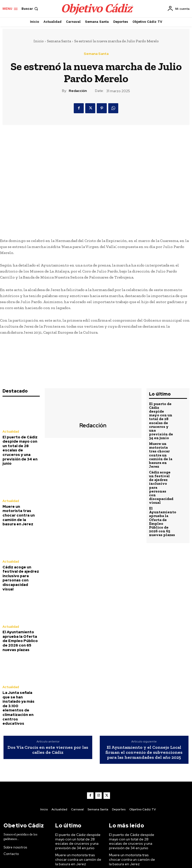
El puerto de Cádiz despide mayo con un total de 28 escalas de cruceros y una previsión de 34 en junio (21, 446)
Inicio (39, 41)
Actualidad (11, 432)
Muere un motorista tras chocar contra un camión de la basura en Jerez (20, 504)
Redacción (78, 91)
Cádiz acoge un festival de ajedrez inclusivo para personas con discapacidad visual (19, 560)
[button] (30, 9)
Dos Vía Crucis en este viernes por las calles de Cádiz (48, 714)
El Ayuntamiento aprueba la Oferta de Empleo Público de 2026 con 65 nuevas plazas (21, 618)
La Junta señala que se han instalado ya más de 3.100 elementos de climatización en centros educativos (20, 678)
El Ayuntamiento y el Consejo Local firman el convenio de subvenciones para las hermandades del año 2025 (144, 717)
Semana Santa (59, 41)
